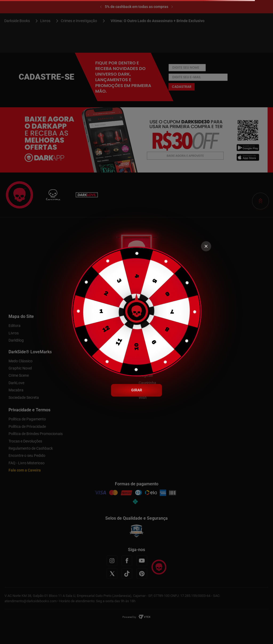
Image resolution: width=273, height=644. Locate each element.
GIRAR (137, 390)
